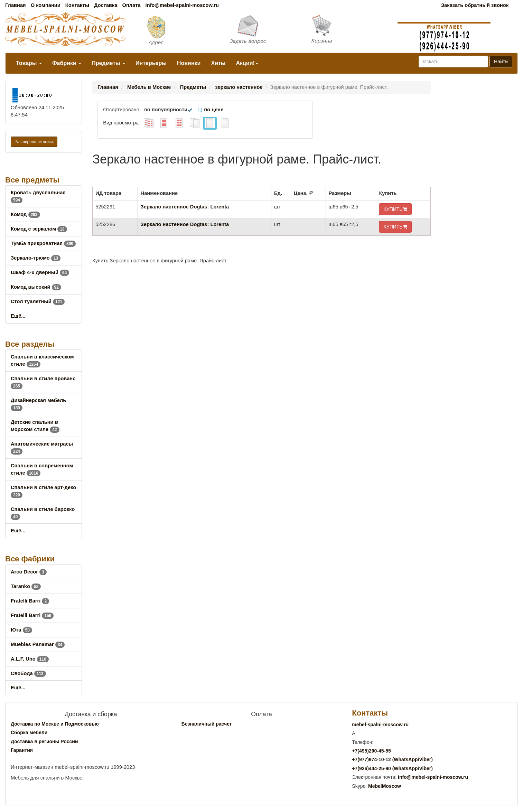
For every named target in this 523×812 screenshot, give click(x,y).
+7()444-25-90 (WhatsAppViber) (392, 768)
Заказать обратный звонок (475, 5)
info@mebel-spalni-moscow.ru (182, 5)
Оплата (131, 5)
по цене (210, 110)
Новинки (189, 63)
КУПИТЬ (395, 209)
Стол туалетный (38, 301)
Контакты (77, 5)
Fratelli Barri (30, 601)
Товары (29, 63)
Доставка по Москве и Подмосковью (55, 724)
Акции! (247, 63)
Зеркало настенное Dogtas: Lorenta (185, 207)
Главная (16, 5)
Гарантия (22, 750)
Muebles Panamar (38, 644)
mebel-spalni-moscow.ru (380, 725)
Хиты (218, 63)
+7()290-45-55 (371, 751)
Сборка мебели (29, 732)
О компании (46, 5)
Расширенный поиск (34, 142)
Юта (21, 630)
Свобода (28, 673)
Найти (501, 62)
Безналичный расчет (207, 724)
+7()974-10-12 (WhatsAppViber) (392, 759)
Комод (25, 214)
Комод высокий (36, 287)
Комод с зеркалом (39, 229)
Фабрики (67, 63)
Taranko (26, 586)
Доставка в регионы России (44, 741)
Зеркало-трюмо (36, 258)
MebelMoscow (385, 786)
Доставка (106, 5)
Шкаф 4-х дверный (40, 272)
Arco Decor (29, 572)
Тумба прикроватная (43, 243)
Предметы (108, 63)
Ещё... (18, 316)
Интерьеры (151, 63)
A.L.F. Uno (30, 659)
